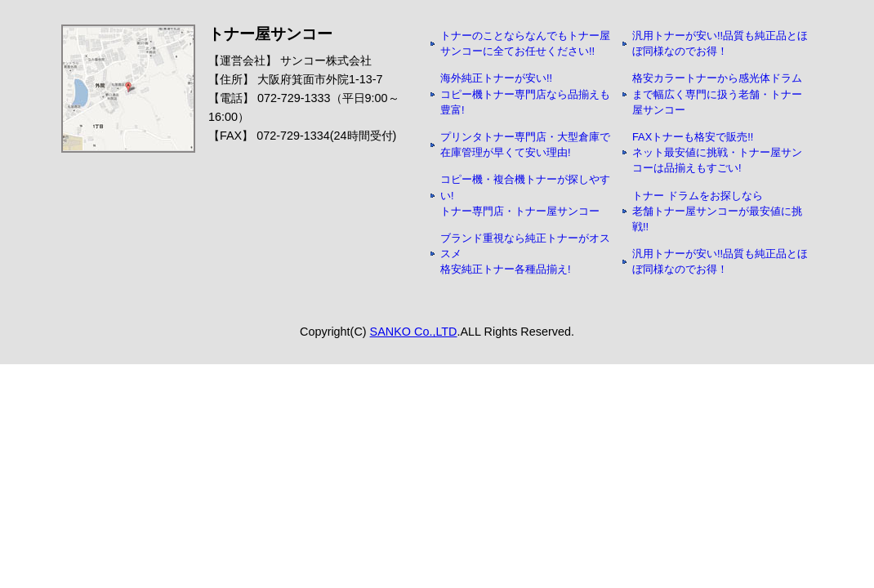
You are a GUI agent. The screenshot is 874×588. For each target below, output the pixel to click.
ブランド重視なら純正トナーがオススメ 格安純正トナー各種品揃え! (525, 254)
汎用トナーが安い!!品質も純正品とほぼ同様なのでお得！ (720, 43)
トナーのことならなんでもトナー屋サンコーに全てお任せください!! (525, 43)
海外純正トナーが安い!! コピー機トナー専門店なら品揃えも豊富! (525, 94)
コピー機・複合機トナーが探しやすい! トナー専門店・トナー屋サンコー (525, 195)
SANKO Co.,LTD (414, 332)
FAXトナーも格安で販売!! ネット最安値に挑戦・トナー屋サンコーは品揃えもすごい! (717, 152)
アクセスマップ (128, 89)
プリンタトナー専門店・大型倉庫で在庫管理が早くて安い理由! (525, 145)
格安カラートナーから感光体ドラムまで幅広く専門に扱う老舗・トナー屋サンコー (717, 94)
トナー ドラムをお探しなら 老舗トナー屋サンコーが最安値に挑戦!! (717, 211)
